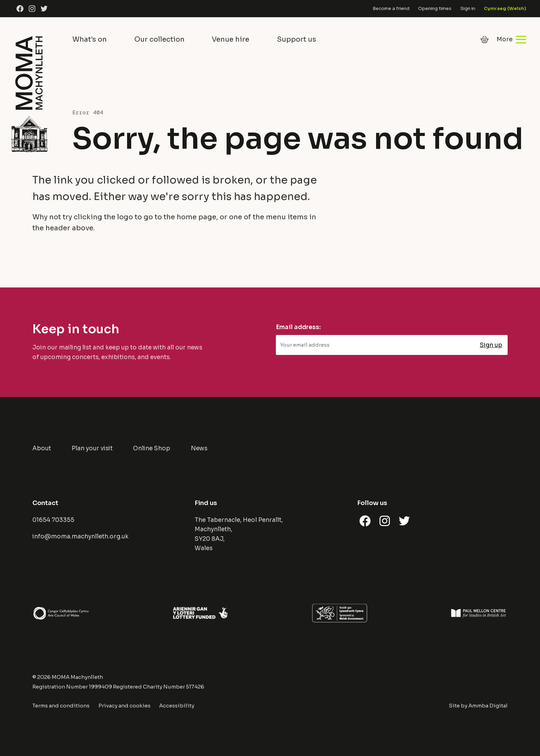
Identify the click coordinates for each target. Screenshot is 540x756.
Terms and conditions (61, 706)
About (42, 448)
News (199, 448)
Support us (297, 39)
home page (196, 217)
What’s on (90, 39)
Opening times (435, 8)
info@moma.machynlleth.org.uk (80, 537)
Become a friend (391, 8)
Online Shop (152, 448)
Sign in (468, 8)
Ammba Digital (488, 706)
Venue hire (231, 39)
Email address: (298, 327)
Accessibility (177, 706)
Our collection (159, 39)
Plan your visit (92, 448)
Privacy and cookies (124, 706)
